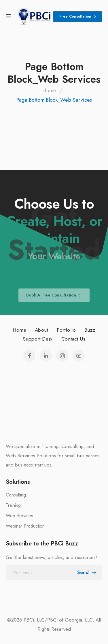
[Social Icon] (29, 356)
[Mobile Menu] (8, 17)
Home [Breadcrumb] (49, 90)
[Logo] (34, 17)
